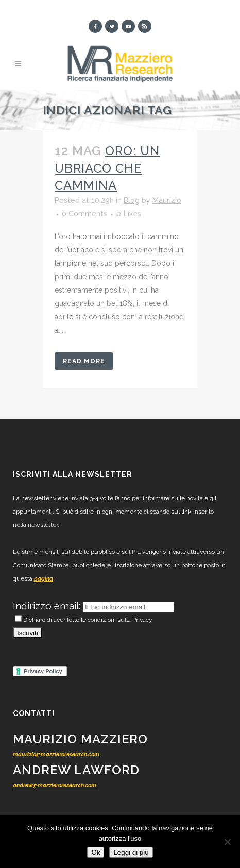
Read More (84, 361)
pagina (44, 579)
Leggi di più (131, 852)
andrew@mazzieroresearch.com (55, 785)
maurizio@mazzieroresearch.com (56, 754)
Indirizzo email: (48, 606)
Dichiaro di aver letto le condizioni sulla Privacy (84, 620)
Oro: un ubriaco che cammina (107, 168)
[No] (227, 842)
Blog (132, 200)
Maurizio (167, 200)
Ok (96, 852)
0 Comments (84, 214)
